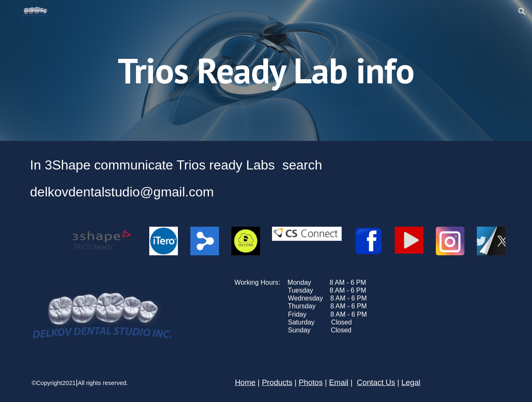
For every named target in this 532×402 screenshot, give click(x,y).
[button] (522, 12)
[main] (266, 70)
